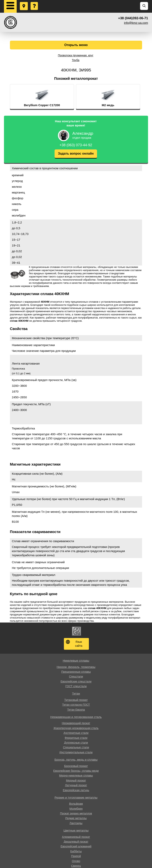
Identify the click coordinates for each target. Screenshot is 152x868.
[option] (51, 97)
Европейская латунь (76, 790)
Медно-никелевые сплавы (76, 776)
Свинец (76, 866)
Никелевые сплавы (76, 661)
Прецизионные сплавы (76, 672)
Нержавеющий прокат (76, 723)
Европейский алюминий (76, 846)
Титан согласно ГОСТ (76, 705)
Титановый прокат (76, 700)
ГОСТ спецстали (76, 686)
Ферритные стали (76, 738)
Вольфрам (76, 804)
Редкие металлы (76, 818)
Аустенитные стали (76, 733)
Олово (76, 861)
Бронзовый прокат (76, 766)
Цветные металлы (76, 830)
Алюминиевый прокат (76, 837)
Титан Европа (76, 710)
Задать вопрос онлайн (76, 153)
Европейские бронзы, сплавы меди (76, 771)
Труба (76, 60)
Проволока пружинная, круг (76, 55)
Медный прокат (76, 780)
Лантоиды (76, 823)
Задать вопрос (35, 2)
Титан (76, 693)
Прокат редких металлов (76, 813)
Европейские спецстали (76, 681)
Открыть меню (76, 45)
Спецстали (76, 677)
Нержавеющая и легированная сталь (76, 717)
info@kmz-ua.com (136, 23)
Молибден (76, 809)
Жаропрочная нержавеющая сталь (76, 728)
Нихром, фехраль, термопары (76, 667)
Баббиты (76, 851)
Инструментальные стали (76, 752)
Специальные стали (76, 747)
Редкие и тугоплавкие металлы (76, 797)
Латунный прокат (76, 785)
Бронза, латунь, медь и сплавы (76, 760)
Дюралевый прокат (76, 842)
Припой (76, 856)
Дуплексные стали (76, 743)
